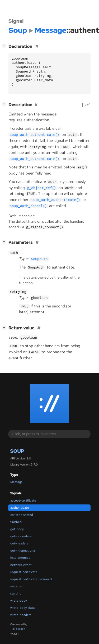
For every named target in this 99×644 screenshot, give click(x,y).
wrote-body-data (22, 608)
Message (16, 482)
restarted (17, 586)
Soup (17, 451)
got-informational (23, 551)
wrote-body (19, 601)
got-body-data (21, 536)
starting (16, 593)
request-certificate (24, 572)
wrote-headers (21, 615)
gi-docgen (19, 629)
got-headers (19, 543)
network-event (21, 565)
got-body (17, 529)
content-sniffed (22, 515)
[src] (86, 105)
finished (16, 522)
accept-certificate (23, 500)
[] (5, 46)
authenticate (20, 508)
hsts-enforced (20, 558)
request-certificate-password (31, 579)
